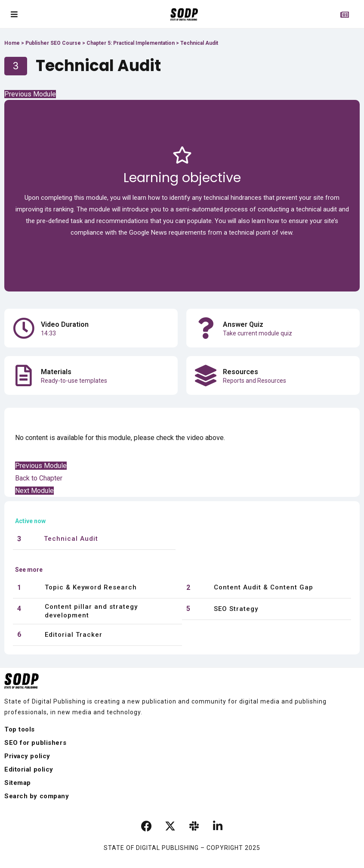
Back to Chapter (39, 478)
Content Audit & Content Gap (264, 587)
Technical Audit (71, 539)
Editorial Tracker (74, 635)
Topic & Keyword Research (91, 587)
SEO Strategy (236, 609)
